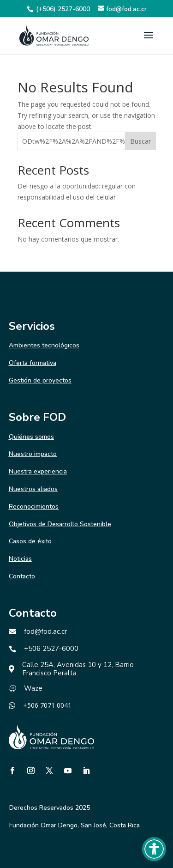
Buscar (140, 141)
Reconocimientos (34, 507)
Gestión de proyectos (40, 380)
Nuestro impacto (33, 454)
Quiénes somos (31, 437)
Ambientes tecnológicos (44, 345)
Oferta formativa (33, 363)
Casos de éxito (30, 541)
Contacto (22, 576)
